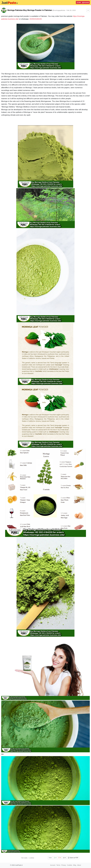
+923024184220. (36, 19)
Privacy (64, 865)
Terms (58, 865)
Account (86, 2)
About (79, 865)
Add (79, 2)
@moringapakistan (59, 10)
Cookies (70, 865)
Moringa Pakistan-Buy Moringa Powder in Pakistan (30, 10)
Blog (75, 865)
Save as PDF (73, 858)
